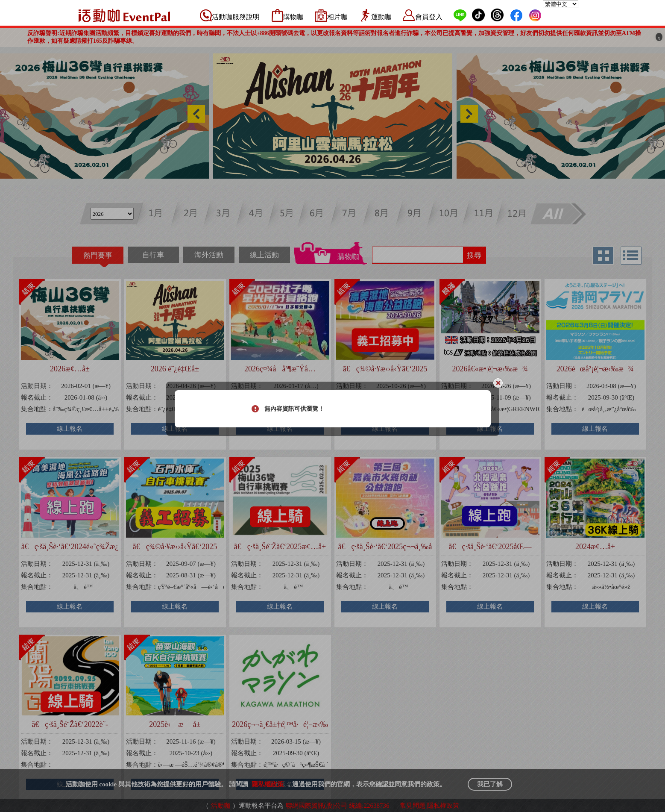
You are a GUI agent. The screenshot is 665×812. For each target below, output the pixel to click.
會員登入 (429, 17)
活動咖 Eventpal (124, 15)
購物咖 (293, 17)
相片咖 (337, 17)
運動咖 (381, 17)
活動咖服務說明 (236, 17)
